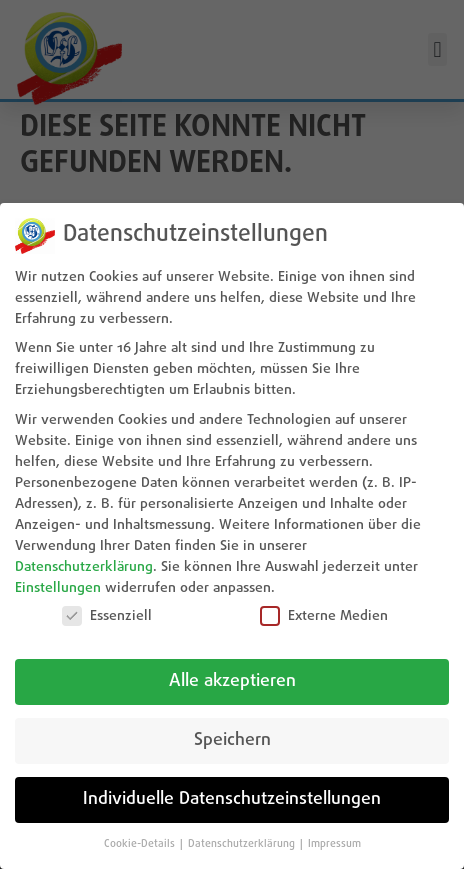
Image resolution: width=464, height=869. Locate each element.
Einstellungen (58, 587)
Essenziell (107, 615)
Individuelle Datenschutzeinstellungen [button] (232, 799)
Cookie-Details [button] (141, 844)
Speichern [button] (232, 740)
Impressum (334, 844)
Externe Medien (324, 615)
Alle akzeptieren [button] (232, 681)
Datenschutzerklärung (84, 566)
